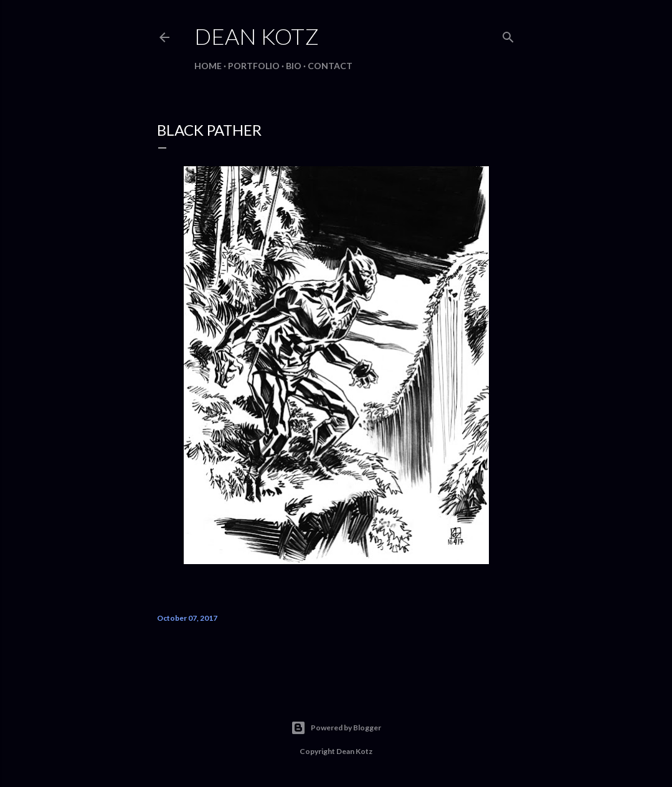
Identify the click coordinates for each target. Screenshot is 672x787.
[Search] (508, 35)
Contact (330, 66)
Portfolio (254, 66)
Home (208, 66)
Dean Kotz (257, 36)
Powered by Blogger (336, 728)
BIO (294, 66)
